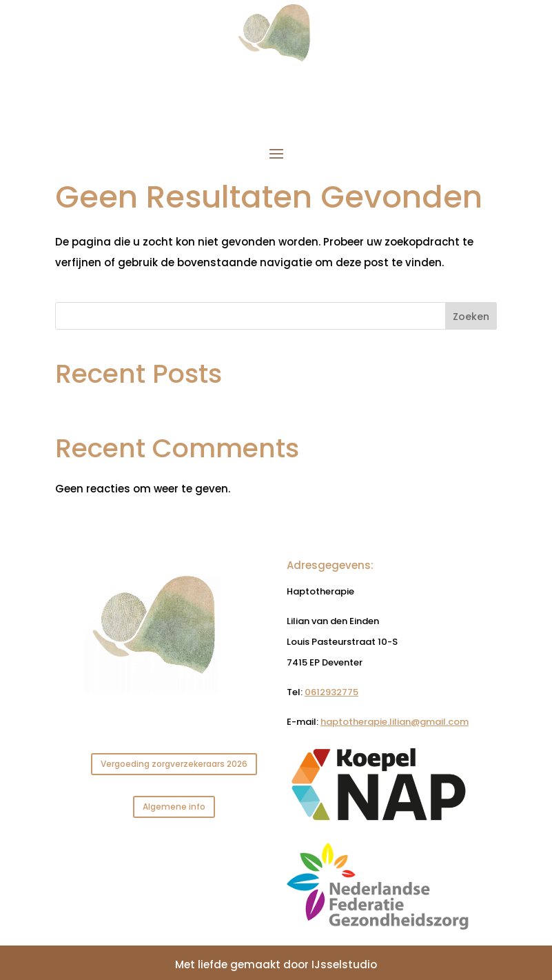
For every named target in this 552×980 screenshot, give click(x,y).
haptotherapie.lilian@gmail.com (395, 722)
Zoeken (471, 317)
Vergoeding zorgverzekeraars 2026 (174, 764)
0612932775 (331, 692)
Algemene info (174, 807)
